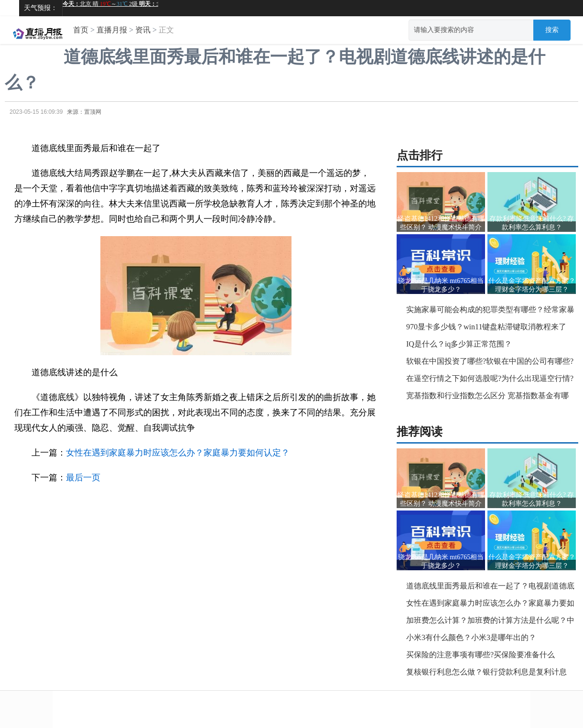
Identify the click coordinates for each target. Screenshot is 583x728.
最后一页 (83, 478)
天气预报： (41, 8)
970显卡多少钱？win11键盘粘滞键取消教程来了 (486, 327)
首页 (81, 30)
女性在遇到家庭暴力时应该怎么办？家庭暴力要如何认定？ (178, 453)
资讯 (143, 30)
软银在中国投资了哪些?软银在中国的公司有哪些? (490, 361)
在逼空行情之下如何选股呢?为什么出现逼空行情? (490, 378)
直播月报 (112, 30)
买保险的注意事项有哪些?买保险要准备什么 (480, 655)
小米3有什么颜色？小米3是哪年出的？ (471, 637)
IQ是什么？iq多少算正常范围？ (459, 344)
